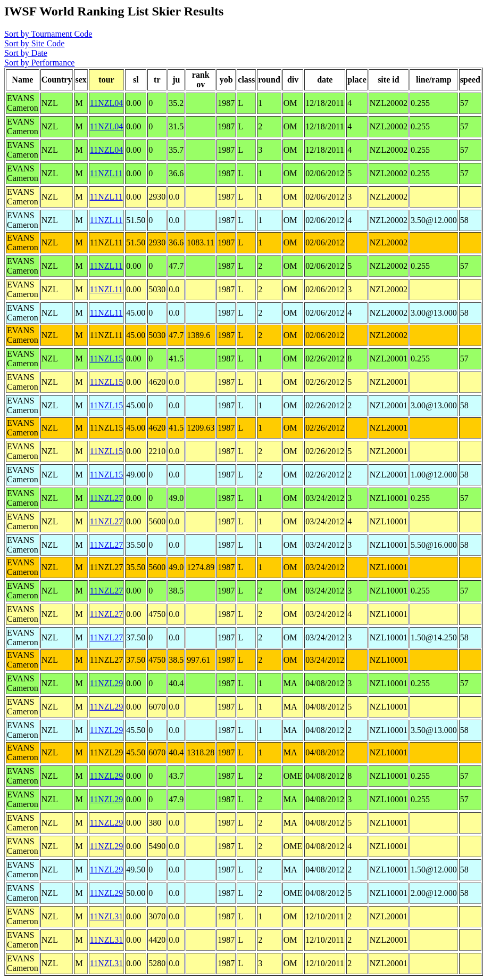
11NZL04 (107, 103)
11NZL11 (106, 173)
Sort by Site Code (34, 43)
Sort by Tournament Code (48, 34)
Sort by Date (26, 53)
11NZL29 (107, 683)
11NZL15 (107, 359)
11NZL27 (107, 498)
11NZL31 (107, 916)
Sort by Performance (39, 63)
